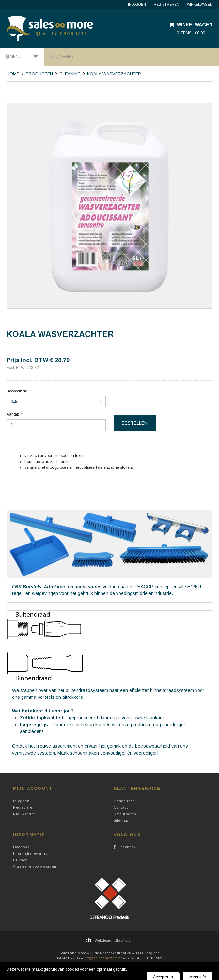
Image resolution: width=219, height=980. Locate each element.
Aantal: (13, 414)
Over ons (21, 847)
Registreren (166, 4)
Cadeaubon (124, 801)
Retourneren (125, 814)
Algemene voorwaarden (35, 866)
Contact (121, 807)
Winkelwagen (200, 4)
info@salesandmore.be (103, 958)
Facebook (125, 847)
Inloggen (137, 4)
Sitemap (121, 820)
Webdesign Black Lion (114, 940)
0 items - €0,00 (191, 33)
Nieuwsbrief (24, 814)
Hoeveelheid (17, 391)
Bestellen (135, 423)
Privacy (20, 860)
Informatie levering (30, 853)
